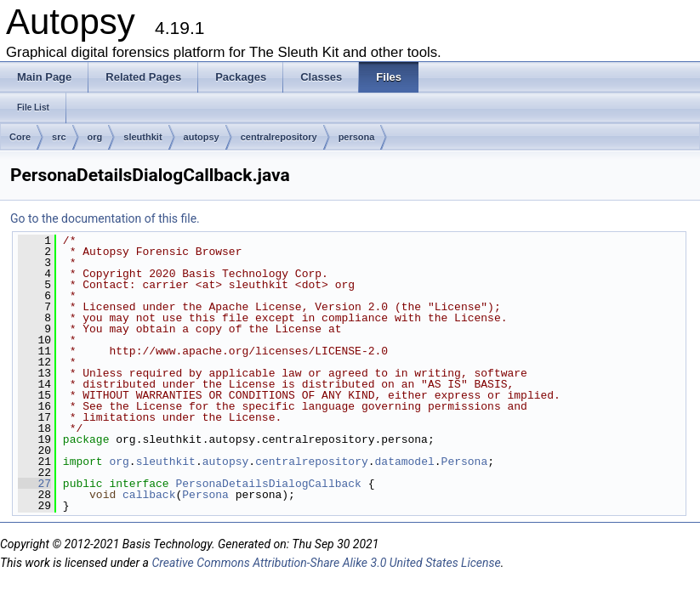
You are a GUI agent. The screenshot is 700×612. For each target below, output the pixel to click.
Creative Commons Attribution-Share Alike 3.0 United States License (326, 563)
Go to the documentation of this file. (105, 218)
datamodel (405, 462)
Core (20, 137)
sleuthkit (142, 137)
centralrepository (279, 137)
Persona (465, 462)
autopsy (202, 137)
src (59, 137)
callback (149, 495)
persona (357, 137)
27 (34, 484)
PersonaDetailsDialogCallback (268, 484)
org (95, 137)
